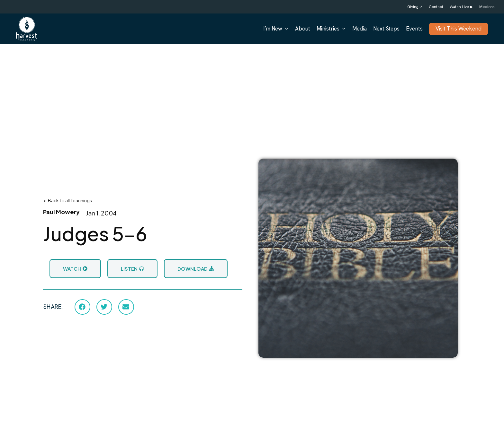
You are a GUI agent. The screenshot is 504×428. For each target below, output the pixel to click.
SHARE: (53, 307)
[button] (82, 307)
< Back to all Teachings (67, 200)
